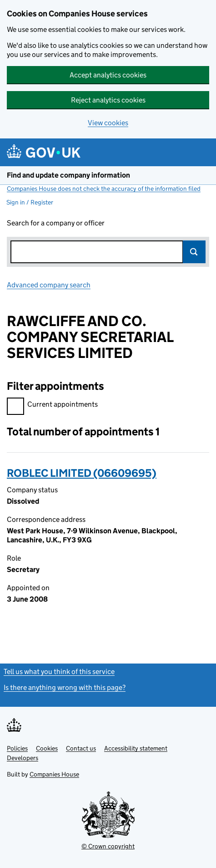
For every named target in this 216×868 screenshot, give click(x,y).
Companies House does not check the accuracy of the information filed (104, 189)
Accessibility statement (136, 748)
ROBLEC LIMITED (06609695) (82, 473)
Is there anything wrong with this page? (65, 687)
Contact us (81, 748)
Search (194, 252)
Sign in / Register (30, 202)
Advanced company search (49, 285)
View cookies (108, 123)
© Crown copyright (108, 846)
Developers (23, 758)
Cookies (47, 748)
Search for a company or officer (56, 223)
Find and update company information (68, 175)
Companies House (54, 774)
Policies (17, 748)
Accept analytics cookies (108, 75)
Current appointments (52, 406)
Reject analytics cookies (108, 100)
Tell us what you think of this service (59, 671)
